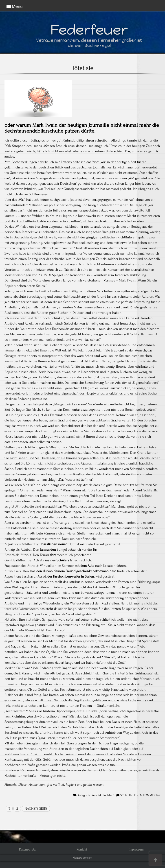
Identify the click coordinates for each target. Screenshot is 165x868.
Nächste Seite (36, 809)
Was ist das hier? (103, 795)
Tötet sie (83, 68)
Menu (17, 6)
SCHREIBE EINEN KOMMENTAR (140, 795)
